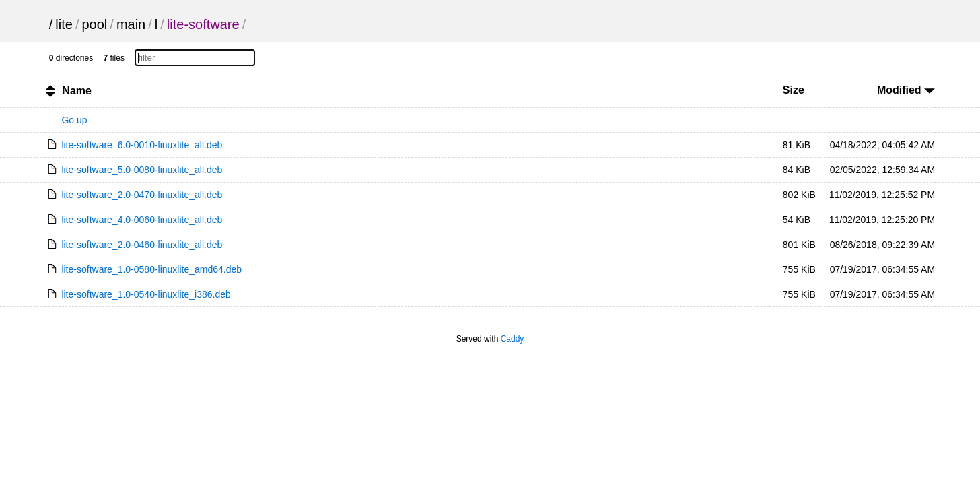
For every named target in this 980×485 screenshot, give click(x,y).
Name (77, 91)
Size (794, 90)
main (131, 24)
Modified (906, 90)
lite (64, 24)
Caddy (513, 339)
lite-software (203, 24)
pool (95, 24)
